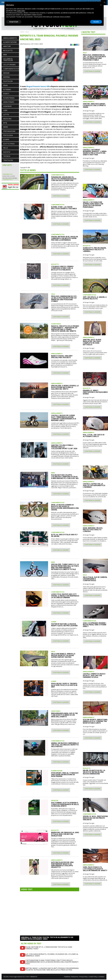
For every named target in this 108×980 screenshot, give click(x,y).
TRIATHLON (8, 160)
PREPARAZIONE (9, 131)
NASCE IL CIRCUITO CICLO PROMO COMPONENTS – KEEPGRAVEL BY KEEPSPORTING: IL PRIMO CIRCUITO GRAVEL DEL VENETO (65, 329)
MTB (5, 123)
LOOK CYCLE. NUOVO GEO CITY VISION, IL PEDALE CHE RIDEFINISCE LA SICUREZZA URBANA (65, 596)
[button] (101, 5)
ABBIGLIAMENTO (10, 38)
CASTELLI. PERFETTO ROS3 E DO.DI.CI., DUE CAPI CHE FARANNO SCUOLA (94, 675)
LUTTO (6, 115)
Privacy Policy (83, 977)
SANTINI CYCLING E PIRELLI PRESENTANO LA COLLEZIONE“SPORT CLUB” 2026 (64, 447)
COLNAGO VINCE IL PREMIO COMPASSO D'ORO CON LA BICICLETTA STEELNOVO (62, 268)
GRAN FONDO (9, 102)
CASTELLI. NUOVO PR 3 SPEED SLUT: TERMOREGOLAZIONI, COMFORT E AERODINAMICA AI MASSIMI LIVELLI (64, 418)
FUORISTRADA (9, 98)
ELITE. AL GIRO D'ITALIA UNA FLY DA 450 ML (64, 535)
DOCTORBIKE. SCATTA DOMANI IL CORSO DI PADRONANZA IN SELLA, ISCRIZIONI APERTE (65, 804)
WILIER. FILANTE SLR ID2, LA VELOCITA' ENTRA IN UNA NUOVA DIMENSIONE (94, 772)
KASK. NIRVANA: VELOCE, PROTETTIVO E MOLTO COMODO (93, 530)
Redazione (75, 977)
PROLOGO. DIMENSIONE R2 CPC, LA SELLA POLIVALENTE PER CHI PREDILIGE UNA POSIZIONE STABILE (64, 299)
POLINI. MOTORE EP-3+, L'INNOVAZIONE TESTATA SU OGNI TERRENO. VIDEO (49, 948)
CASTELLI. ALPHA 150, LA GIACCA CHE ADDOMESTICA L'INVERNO (94, 485)
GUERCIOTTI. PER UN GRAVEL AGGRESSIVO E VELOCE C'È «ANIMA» (95, 250)
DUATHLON (8, 81)
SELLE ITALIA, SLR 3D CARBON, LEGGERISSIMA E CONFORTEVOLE (95, 579)
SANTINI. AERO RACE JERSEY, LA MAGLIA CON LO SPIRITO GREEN (94, 105)
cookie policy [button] (21, 11)
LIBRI (5, 110)
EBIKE (5, 85)
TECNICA (7, 156)
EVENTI (6, 94)
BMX (5, 55)
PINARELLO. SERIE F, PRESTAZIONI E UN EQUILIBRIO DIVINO (95, 392)
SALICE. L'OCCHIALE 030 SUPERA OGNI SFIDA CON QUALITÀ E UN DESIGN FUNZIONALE (93, 205)
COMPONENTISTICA (11, 69)
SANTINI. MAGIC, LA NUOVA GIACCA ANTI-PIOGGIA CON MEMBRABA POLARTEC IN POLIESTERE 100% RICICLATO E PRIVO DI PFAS (52, 969)
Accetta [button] (96, 22)
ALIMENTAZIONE (10, 42)
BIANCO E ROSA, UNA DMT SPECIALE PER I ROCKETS (62, 357)
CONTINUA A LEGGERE (61, 196)
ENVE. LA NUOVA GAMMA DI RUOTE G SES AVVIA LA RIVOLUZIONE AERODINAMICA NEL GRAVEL (65, 507)
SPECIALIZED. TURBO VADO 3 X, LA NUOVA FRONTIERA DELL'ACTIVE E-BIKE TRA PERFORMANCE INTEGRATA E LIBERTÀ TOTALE (65, 567)
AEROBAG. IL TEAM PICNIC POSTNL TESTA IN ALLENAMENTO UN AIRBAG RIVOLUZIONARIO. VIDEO (47, 938)
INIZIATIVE (55, 800)
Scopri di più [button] (14, 22)
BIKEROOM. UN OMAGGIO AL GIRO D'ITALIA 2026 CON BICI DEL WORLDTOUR (65, 834)
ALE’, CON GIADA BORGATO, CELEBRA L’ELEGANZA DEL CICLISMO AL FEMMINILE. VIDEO (52, 955)
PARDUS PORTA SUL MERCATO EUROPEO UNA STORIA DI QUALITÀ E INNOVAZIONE (10, 171)
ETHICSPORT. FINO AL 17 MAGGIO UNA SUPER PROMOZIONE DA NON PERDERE (65, 775)
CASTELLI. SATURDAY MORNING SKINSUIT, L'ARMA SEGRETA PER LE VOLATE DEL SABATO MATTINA (95, 152)
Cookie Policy (93, 977)
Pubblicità (67, 977)
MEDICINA (7, 119)
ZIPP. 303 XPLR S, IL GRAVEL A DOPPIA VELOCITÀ (95, 298)
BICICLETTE (8, 51)
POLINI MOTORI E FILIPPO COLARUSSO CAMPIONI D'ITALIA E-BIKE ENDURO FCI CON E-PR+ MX (65, 477)
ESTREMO (7, 90)
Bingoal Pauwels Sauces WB (38, 86)
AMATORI (7, 46)
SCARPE (6, 140)
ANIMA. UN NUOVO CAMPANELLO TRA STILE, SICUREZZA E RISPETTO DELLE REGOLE (65, 745)
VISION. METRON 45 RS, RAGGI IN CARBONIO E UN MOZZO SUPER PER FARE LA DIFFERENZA (65, 238)
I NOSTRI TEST (88, 32)
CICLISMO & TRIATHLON (8, 60)
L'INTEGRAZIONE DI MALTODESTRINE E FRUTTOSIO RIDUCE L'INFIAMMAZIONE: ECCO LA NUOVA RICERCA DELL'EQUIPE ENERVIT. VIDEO (52, 962)
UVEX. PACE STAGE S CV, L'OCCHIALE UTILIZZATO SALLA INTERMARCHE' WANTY (95, 869)
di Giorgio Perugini (89, 111)
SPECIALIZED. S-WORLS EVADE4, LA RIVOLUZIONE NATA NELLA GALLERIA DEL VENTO (65, 387)
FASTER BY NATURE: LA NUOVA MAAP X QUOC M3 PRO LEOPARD (64, 625)
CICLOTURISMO (9, 65)
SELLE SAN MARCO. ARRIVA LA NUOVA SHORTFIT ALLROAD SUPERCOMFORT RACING (63, 655)
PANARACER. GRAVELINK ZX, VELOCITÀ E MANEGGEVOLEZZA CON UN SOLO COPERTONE (64, 179)
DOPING (6, 77)
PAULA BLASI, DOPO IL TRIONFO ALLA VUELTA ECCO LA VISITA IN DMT (64, 685)
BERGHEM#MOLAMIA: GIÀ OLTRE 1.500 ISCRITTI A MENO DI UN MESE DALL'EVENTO (64, 715)
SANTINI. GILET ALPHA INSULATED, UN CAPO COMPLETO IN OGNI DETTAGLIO (92, 342)
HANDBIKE (7, 106)
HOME (22, 32)
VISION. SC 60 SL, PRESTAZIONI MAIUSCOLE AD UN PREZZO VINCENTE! (95, 818)
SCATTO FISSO (9, 144)
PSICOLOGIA (8, 135)
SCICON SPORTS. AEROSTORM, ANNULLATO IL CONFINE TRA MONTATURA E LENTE (95, 721)
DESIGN (6, 73)
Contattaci (101, 977)
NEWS (6, 127)
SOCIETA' (7, 152)
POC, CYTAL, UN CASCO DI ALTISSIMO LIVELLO (94, 436)
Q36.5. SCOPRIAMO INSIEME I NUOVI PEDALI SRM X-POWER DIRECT (95, 625)
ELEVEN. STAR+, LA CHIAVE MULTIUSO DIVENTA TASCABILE (64, 208)
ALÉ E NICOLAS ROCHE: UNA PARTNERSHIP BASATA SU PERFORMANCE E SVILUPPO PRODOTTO (62, 865)
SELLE (6, 148)
